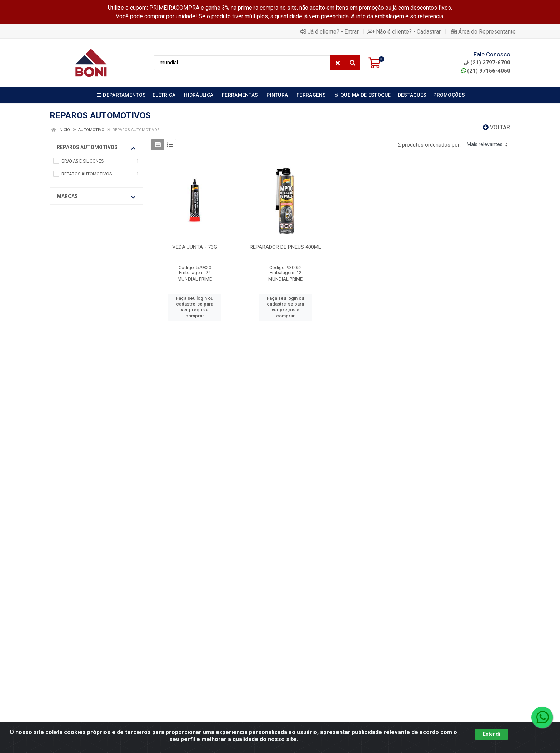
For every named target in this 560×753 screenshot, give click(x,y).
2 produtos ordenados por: (429, 145)
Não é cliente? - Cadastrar (404, 31)
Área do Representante (483, 31)
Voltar (496, 127)
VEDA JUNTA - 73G (195, 247)
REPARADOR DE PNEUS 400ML (285, 247)
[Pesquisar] (352, 63)
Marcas (96, 197)
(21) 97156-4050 (486, 71)
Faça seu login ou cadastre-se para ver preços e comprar (195, 307)
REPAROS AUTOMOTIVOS (96, 148)
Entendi (492, 734)
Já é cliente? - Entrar (329, 31)
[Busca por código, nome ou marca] (242, 63)
